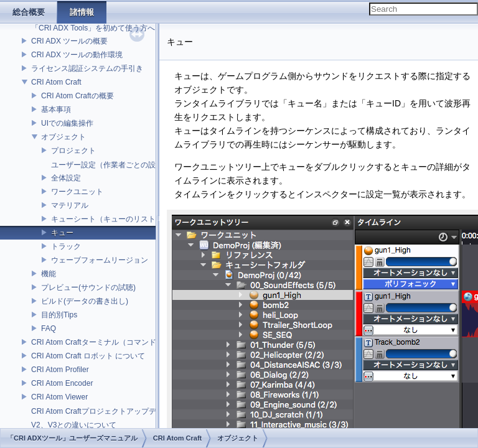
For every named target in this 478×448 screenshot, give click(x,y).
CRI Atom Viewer (59, 397)
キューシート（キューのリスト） (107, 219)
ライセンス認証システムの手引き (87, 68)
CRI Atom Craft (56, 82)
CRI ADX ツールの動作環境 (77, 55)
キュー (62, 233)
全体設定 (66, 178)
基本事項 (56, 110)
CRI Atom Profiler (60, 370)
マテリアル (70, 205)
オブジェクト (63, 137)
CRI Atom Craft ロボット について (88, 356)
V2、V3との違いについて (74, 425)
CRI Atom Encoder (62, 383)
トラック (66, 246)
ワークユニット (77, 192)
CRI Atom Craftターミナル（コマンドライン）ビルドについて (135, 342)
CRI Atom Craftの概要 (77, 96)
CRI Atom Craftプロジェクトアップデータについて (116, 411)
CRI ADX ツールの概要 (69, 41)
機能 (49, 274)
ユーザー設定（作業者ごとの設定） (111, 165)
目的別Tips (59, 315)
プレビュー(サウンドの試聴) (88, 287)
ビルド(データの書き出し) (85, 301)
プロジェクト (73, 151)
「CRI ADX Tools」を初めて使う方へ (93, 28)
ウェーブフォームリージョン (100, 260)
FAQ (49, 329)
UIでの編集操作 (67, 123)
